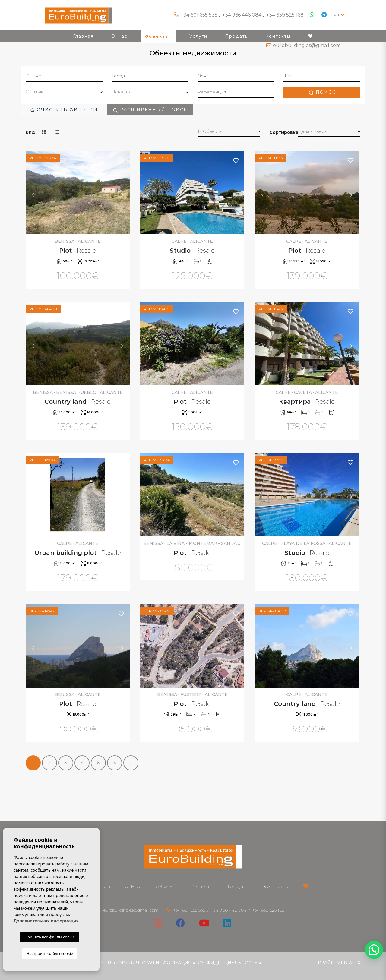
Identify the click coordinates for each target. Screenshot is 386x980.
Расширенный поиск (150, 110)
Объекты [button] (166, 887)
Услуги (202, 886)
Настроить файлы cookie (50, 953)
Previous (33, 193)
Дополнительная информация (46, 921)
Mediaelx (348, 963)
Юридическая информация (154, 963)
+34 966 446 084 (242, 15)
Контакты (276, 886)
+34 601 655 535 (199, 15)
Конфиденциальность (227, 963)
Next (122, 193)
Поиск (322, 92)
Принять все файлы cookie (50, 937)
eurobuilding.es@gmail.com (307, 45)
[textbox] (64, 76)
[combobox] (64, 77)
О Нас (133, 886)
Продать (237, 886)
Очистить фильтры (64, 110)
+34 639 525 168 (285, 15)
